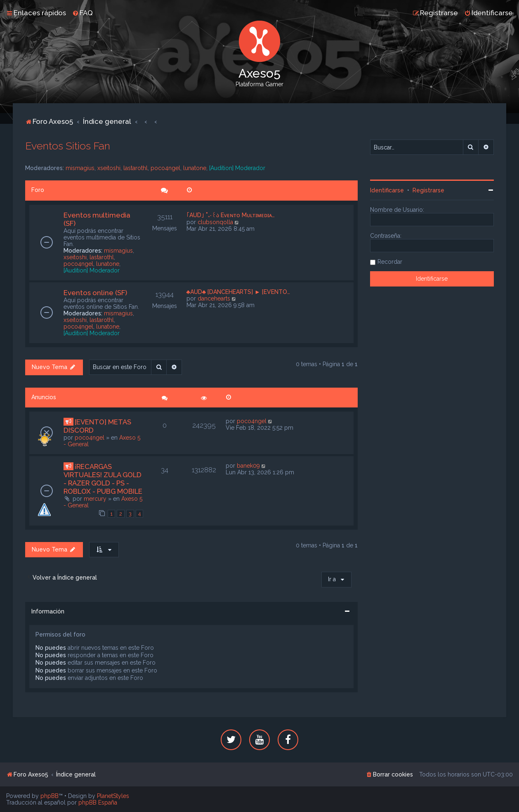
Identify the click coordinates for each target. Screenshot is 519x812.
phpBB (50, 796)
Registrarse (428, 190)
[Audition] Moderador (237, 168)
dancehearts (214, 298)
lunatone (195, 168)
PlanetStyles (113, 796)
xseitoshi (109, 168)
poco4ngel (165, 168)
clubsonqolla (215, 222)
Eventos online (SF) (95, 293)
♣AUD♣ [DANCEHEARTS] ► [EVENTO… (238, 292)
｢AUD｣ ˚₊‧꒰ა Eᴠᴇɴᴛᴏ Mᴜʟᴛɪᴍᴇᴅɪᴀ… (231, 215)
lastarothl (136, 168)
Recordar (390, 262)
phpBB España (98, 803)
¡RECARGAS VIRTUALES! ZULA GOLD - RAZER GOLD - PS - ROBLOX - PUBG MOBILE (103, 479)
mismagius (80, 168)
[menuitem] (83, 13)
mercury (95, 499)
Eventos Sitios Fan (68, 146)
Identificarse (387, 190)
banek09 (248, 466)
